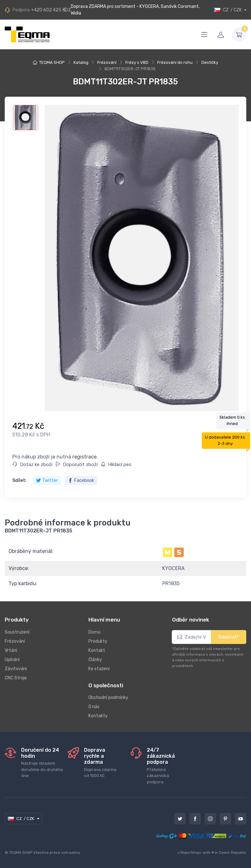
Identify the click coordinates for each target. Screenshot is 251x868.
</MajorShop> (189, 853)
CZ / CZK (228, 10)
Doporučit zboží (77, 464)
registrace (84, 457)
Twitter (47, 480)
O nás (94, 707)
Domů (94, 632)
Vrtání (11, 650)
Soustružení (17, 632)
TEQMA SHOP (52, 62)
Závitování (16, 669)
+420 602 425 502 (51, 10)
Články (95, 660)
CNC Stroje (16, 678)
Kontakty (98, 716)
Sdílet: (19, 480)
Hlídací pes (116, 464)
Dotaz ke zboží (33, 464)
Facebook (81, 480)
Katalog (81, 62)
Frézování (107, 62)
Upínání (12, 660)
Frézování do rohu (175, 62)
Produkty (98, 641)
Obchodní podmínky (108, 698)
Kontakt (97, 650)
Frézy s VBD (137, 62)
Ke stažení (99, 669)
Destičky (210, 62)
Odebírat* (229, 637)
